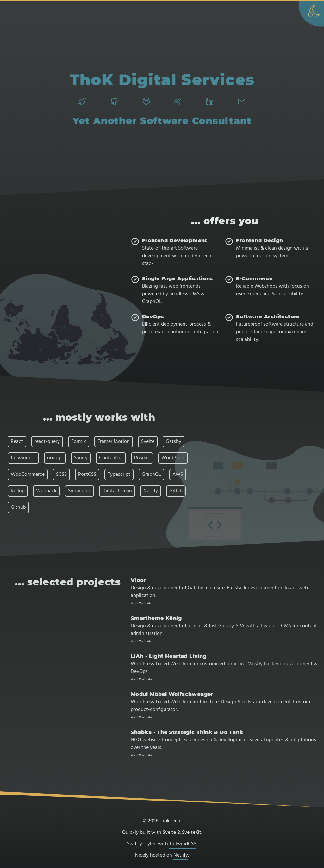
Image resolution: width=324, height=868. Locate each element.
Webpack (46, 491)
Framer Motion (114, 442)
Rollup (18, 491)
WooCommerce (28, 475)
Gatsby (174, 442)
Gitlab (176, 491)
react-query (47, 442)
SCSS (61, 475)
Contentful (111, 458)
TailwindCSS (183, 844)
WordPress (173, 458)
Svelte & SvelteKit (182, 833)
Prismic (142, 458)
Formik (79, 442)
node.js (55, 458)
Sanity (81, 458)
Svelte (148, 442)
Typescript (119, 475)
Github (18, 507)
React (17, 442)
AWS (178, 475)
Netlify (151, 491)
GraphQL (151, 475)
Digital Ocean (117, 491)
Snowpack (79, 491)
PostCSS (87, 475)
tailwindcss (23, 458)
